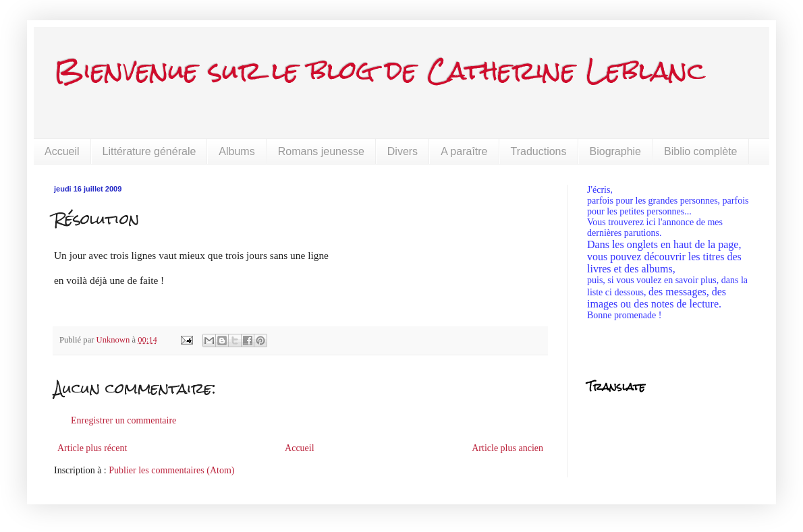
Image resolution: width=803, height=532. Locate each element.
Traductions (539, 151)
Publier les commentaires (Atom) (171, 470)
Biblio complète (701, 151)
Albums (237, 151)
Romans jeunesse (321, 151)
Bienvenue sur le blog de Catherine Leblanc (380, 70)
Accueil (62, 151)
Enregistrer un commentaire (123, 420)
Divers (403, 151)
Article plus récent (92, 448)
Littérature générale (149, 151)
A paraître (464, 151)
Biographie (616, 151)
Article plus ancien (507, 448)
